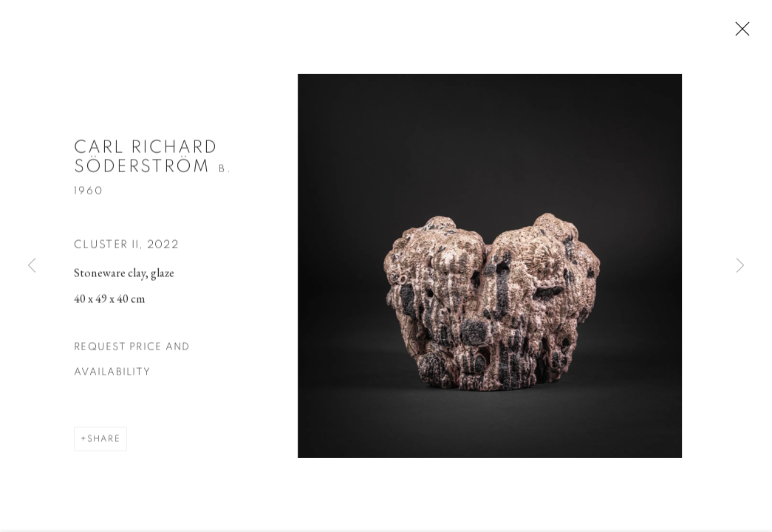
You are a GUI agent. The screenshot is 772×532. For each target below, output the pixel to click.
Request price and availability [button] (132, 364)
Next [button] (740, 266)
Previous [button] (32, 266)
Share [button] (104, 443)
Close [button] (742, 33)
